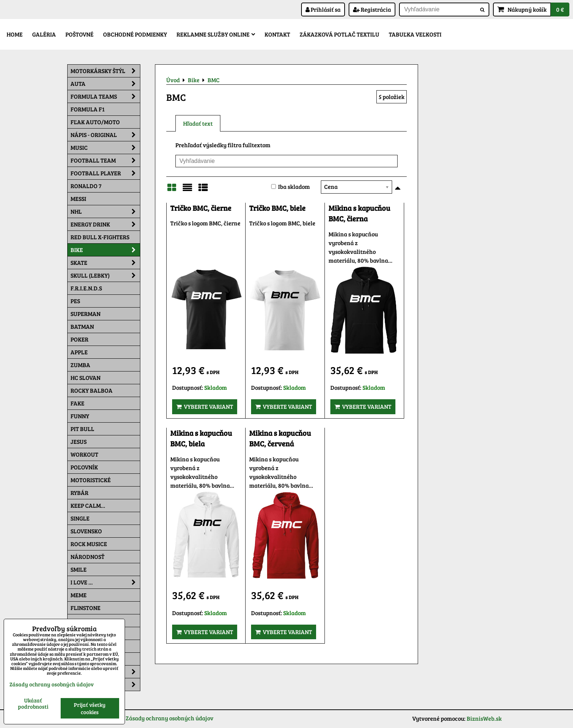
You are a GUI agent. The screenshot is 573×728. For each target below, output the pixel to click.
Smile (79, 569)
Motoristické (91, 480)
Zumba (80, 365)
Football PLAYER (105, 173)
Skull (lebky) (105, 275)
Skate (105, 263)
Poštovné (79, 34)
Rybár (79, 493)
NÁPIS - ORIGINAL (105, 135)
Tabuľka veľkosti (415, 34)
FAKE (77, 403)
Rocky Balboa (92, 390)
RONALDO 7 (86, 186)
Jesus (79, 441)
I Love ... (105, 582)
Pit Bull (82, 429)
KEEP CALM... (88, 505)
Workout (84, 454)
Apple (79, 352)
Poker (79, 339)
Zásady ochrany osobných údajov (170, 718)
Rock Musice (89, 544)
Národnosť (88, 557)
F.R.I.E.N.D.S (86, 288)
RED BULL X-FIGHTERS (100, 237)
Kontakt (277, 34)
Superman (86, 314)
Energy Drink (105, 224)
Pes (75, 301)
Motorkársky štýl (105, 71)
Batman (82, 326)
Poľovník (84, 467)
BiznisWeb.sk (484, 718)
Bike (105, 250)
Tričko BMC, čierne (201, 208)
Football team (105, 160)
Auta (105, 84)
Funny (80, 416)
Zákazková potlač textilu (339, 34)
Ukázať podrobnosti (33, 703)
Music (105, 148)
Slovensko (86, 531)
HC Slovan (86, 378)
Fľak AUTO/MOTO (95, 122)
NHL (105, 211)
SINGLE (80, 518)
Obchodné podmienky (135, 34)
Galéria (44, 34)
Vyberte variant (205, 406)
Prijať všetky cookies (90, 708)
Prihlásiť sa (323, 9)
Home (15, 34)
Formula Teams (105, 96)
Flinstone (86, 608)
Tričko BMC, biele (277, 208)
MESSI (78, 199)
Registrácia (372, 9)
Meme (79, 595)
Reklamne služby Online (216, 34)
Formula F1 (88, 109)
